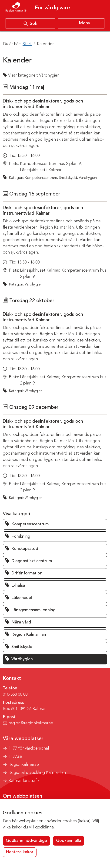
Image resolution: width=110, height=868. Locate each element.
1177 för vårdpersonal (29, 748)
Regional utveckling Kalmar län (37, 773)
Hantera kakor (20, 852)
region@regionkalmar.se (31, 723)
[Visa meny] (81, 23)
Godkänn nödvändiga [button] (26, 841)
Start (27, 44)
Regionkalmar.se (24, 765)
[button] (55, 524)
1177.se (15, 756)
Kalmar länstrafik (24, 781)
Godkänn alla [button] (69, 841)
